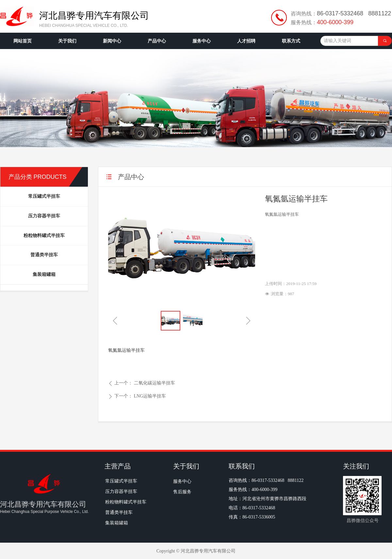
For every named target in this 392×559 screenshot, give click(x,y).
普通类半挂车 (44, 255)
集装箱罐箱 (44, 274)
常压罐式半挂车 (44, 196)
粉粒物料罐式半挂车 (44, 236)
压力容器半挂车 (44, 216)
